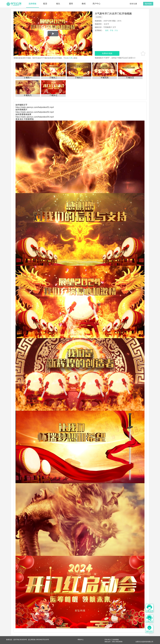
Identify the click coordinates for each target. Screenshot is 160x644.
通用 (71, 4)
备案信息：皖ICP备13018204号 (17, 640)
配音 (45, 4)
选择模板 (32, 4)
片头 (116, 30)
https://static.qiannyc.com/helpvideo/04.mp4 (35, 117)
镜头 (58, 4)
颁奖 (107, 30)
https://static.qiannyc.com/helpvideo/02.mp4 (35, 112)
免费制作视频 (107, 53)
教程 (84, 4)
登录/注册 (133, 4)
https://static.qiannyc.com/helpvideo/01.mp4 (35, 107)
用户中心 (96, 4)
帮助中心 (81, 640)
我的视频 (148, 4)
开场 (112, 30)
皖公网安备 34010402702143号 (39, 640)
